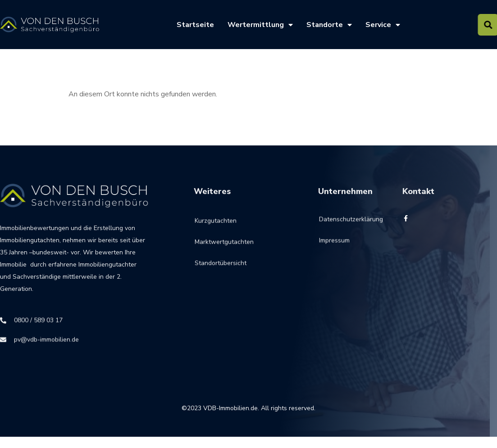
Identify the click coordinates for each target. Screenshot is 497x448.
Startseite (195, 25)
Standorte (329, 25)
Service (383, 25)
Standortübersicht (221, 270)
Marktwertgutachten (224, 249)
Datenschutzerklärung (338, 224)
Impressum (334, 245)
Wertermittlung (260, 25)
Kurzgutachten (216, 228)
